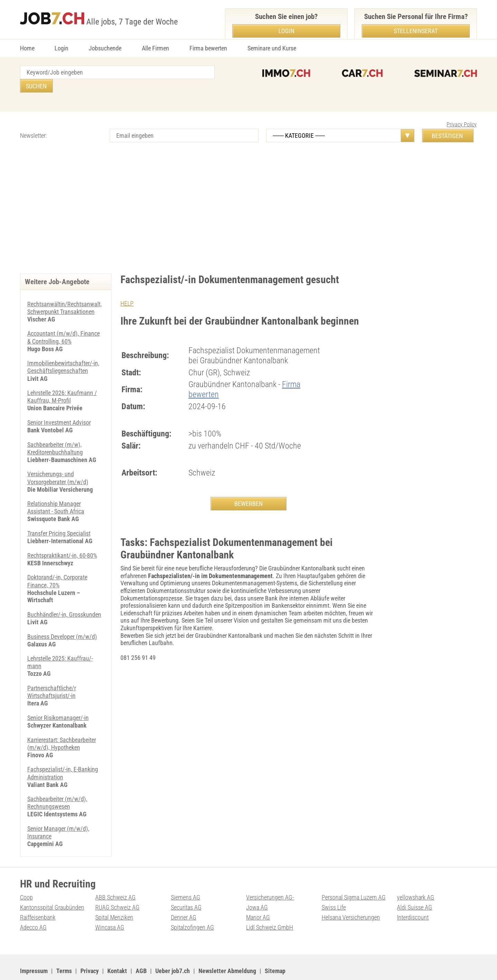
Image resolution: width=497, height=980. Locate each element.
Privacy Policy (462, 111)
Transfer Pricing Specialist (59, 517)
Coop (26, 878)
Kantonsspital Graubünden (52, 888)
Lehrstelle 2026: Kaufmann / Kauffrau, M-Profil (62, 382)
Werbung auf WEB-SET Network (159, 966)
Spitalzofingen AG (192, 907)
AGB (141, 951)
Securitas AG (186, 888)
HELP (127, 290)
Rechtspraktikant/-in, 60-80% (62, 539)
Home (27, 48)
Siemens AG (186, 878)
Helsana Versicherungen (351, 898)
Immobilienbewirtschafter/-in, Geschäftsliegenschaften (63, 353)
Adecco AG (33, 907)
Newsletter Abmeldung (227, 951)
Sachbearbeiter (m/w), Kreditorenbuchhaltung (55, 433)
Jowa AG (257, 888)
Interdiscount (413, 898)
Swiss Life (334, 888)
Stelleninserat (416, 31)
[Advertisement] (248, 201)
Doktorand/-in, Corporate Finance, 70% (57, 565)
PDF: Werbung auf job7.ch (226, 966)
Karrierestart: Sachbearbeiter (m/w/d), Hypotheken (62, 725)
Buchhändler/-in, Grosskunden (64, 598)
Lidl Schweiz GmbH (270, 907)
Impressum (34, 951)
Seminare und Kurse (272, 48)
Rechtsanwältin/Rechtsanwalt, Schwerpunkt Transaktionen (65, 294)
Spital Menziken (114, 898)
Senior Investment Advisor (59, 408)
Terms (64, 951)
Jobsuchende (105, 48)
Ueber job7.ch (173, 951)
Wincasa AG (110, 907)
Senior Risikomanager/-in (58, 700)
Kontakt (117, 951)
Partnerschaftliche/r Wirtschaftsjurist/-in (52, 674)
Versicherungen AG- (270, 878)
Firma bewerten (208, 48)
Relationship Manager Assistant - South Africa (56, 492)
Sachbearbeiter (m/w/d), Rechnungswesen (57, 784)
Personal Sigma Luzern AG (354, 878)
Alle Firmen (155, 48)
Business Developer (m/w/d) (62, 619)
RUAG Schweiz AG (117, 888)
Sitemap (275, 951)
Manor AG (258, 898)
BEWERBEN (248, 490)
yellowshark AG (416, 878)
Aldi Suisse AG (415, 888)
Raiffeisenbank (38, 898)
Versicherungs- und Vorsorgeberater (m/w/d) (58, 463)
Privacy (90, 951)
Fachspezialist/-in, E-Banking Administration (63, 755)
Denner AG (184, 898)
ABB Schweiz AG (115, 878)
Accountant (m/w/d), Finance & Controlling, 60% (64, 323)
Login (61, 48)
